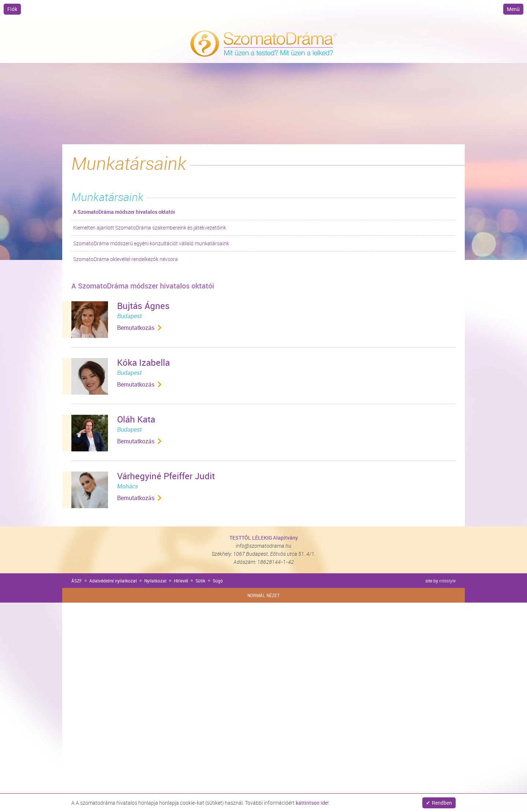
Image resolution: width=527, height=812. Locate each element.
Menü (513, 9)
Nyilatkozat (155, 581)
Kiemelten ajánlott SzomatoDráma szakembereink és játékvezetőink (150, 228)
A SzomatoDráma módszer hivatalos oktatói (124, 212)
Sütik (200, 581)
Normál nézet (263, 595)
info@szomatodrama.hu (263, 546)
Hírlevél (181, 581)
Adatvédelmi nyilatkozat (113, 581)
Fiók (12, 9)
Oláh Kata (136, 419)
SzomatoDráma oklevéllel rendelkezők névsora (126, 259)
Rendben (442, 803)
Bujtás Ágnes (143, 306)
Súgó (218, 581)
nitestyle (447, 581)
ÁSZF (77, 581)
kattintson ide (312, 803)
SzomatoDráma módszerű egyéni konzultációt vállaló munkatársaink (151, 243)
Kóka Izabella (143, 362)
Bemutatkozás (136, 328)
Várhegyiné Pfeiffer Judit (166, 476)
